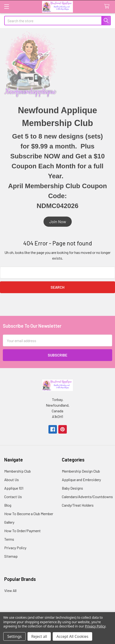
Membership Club (18, 471)
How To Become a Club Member (29, 514)
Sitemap (11, 556)
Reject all (39, 636)
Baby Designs (72, 488)
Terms (9, 539)
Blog (8, 505)
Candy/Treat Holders (78, 505)
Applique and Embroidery (81, 480)
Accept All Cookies (72, 636)
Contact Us (13, 497)
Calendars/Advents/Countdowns (87, 497)
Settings (14, 636)
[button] (58, 222)
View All (10, 590)
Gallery (9, 522)
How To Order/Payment (22, 531)
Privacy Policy (15, 548)
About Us (12, 480)
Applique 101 (14, 488)
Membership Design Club (81, 471)
